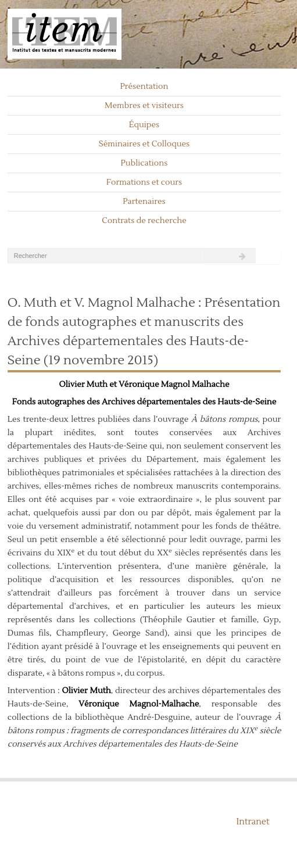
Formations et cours (144, 182)
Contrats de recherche (144, 221)
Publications (144, 163)
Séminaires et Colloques (144, 144)
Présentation (144, 87)
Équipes (144, 125)
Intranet (253, 822)
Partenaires (144, 202)
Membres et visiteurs (144, 106)
